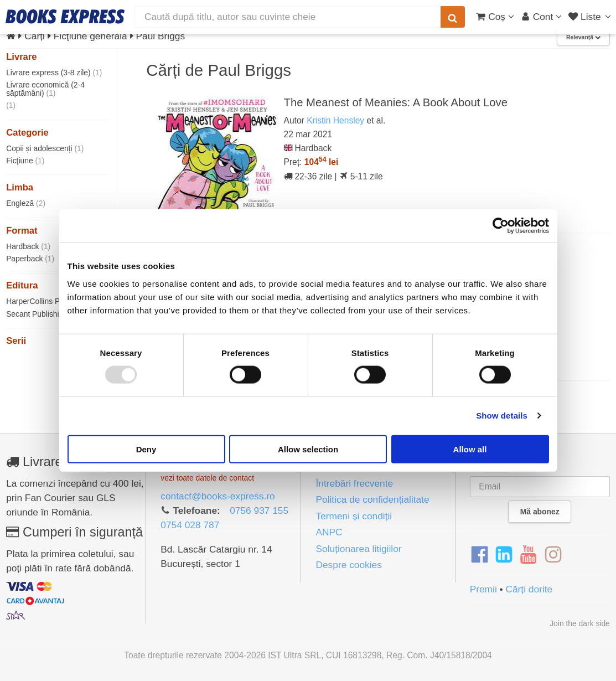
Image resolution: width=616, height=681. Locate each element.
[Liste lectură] (591, 17)
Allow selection (308, 449)
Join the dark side (580, 623)
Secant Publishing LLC (51, 314)
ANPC (329, 532)
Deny (146, 449)
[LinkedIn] (504, 555)
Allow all (470, 449)
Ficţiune (25, 161)
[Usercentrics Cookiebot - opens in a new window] (501, 226)
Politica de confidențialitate (372, 499)
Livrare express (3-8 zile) (54, 73)
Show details (502, 416)
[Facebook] (480, 555)
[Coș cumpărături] (495, 17)
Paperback (30, 259)
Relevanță (583, 37)
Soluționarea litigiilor (358, 549)
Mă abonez (540, 512)
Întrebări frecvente (354, 483)
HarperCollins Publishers (54, 301)
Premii (483, 589)
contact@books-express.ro (218, 496)
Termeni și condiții (354, 516)
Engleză (26, 203)
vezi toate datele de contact (207, 478)
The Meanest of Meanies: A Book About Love (396, 102)
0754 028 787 (190, 525)
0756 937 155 (259, 510)
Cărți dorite (529, 589)
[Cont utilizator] (542, 17)
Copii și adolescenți (45, 148)
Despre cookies (348, 565)
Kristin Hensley (335, 120)
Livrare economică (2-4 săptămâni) (45, 89)
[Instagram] (553, 555)
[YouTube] (528, 555)
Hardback (28, 246)
